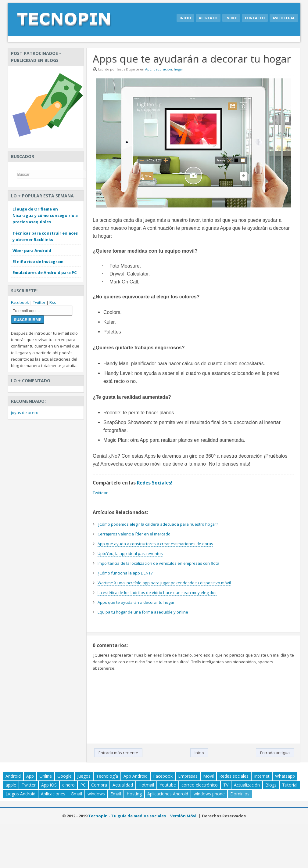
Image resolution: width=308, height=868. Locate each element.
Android (13, 776)
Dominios (240, 794)
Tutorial (290, 785)
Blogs (271, 785)
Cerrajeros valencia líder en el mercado (134, 534)
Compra (99, 785)
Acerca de (208, 18)
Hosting (134, 794)
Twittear (100, 493)
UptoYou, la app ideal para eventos (130, 553)
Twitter (39, 302)
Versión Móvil (184, 816)
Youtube (168, 785)
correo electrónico (200, 785)
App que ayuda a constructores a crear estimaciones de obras (155, 544)
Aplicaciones (53, 794)
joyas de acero (25, 412)
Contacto (255, 18)
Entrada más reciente (118, 753)
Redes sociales (234, 776)
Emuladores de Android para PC (45, 272)
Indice (231, 18)
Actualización (247, 785)
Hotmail (146, 785)
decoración (163, 69)
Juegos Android (20, 794)
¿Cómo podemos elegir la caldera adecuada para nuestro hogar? (158, 524)
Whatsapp (285, 776)
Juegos (84, 776)
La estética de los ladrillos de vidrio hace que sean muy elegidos (157, 592)
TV (226, 785)
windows (96, 794)
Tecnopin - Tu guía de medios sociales (127, 816)
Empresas (188, 776)
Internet (262, 776)
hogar (179, 69)
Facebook (20, 302)
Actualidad (123, 785)
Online (46, 776)
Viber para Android (32, 250)
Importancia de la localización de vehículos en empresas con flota (158, 563)
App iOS (49, 785)
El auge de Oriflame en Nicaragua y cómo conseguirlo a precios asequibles (45, 215)
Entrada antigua (275, 753)
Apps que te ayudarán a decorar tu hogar (136, 602)
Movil (208, 776)
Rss (53, 302)
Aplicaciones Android (168, 794)
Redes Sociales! (155, 483)
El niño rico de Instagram (38, 261)
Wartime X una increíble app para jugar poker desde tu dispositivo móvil (164, 583)
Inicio (185, 18)
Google (64, 776)
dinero (68, 785)
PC (83, 785)
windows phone (209, 794)
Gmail (76, 794)
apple (11, 785)
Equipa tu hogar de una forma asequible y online (143, 612)
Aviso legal (284, 18)
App (148, 69)
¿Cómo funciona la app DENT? (125, 573)
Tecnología (107, 776)
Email (116, 794)
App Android (136, 776)
